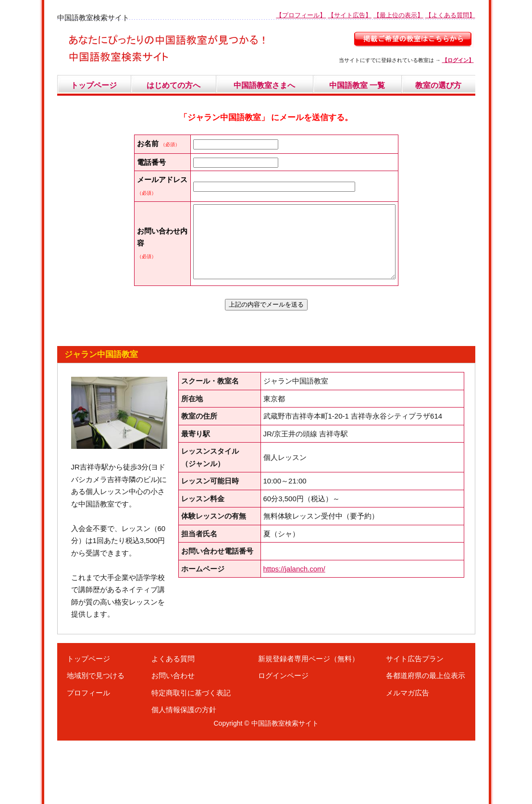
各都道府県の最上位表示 (426, 739)
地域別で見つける (96, 739)
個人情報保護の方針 (184, 773)
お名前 (148, 143)
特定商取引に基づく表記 (191, 756)
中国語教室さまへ (264, 85)
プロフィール (88, 756)
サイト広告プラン (415, 722)
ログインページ (283, 739)
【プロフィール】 (301, 15)
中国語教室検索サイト (285, 787)
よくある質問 (173, 722)
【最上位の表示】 (398, 15)
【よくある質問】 (450, 15)
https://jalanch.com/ (294, 632)
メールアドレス (148, 216)
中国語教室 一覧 (357, 85)
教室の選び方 (438, 85)
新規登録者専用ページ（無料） (309, 722)
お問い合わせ (173, 739)
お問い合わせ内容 (148, 293)
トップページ (94, 85)
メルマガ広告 (408, 756)
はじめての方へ (173, 85)
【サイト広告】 (350, 15)
